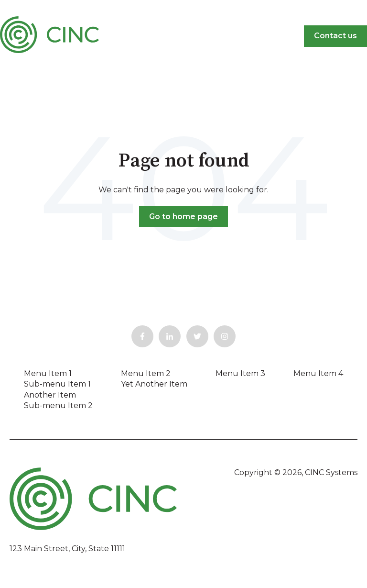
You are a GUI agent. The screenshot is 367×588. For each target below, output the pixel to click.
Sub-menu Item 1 (57, 384)
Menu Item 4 (318, 373)
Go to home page (183, 216)
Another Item (50, 395)
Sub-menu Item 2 (58, 405)
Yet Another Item (154, 384)
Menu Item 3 (240, 373)
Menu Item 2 (146, 373)
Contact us (335, 36)
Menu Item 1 (48, 373)
